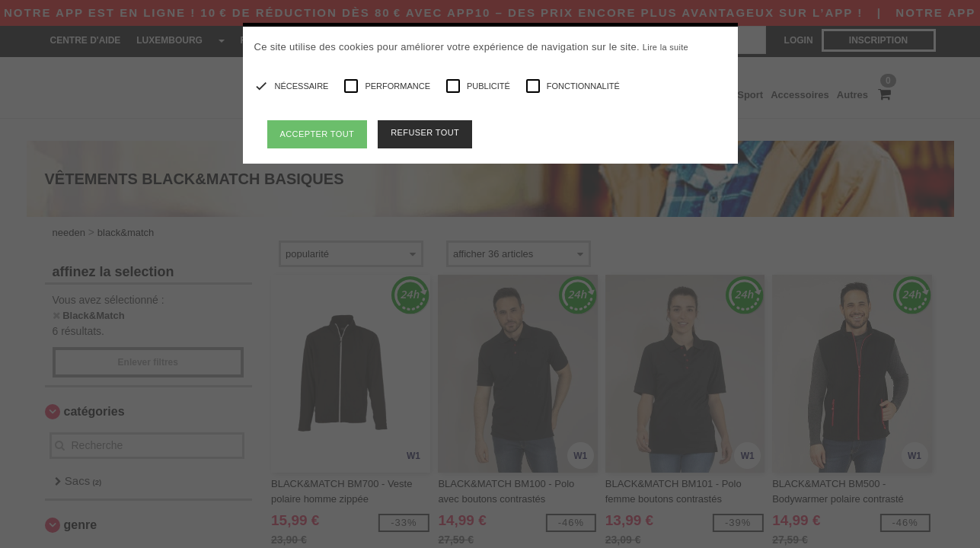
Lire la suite (666, 47)
